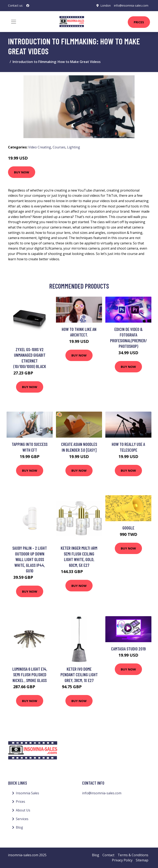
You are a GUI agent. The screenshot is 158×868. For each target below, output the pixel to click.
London (106, 5)
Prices (139, 22)
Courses (59, 147)
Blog (19, 827)
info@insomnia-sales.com (131, 5)
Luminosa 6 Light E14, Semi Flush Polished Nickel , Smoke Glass (30, 675)
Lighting (74, 147)
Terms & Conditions (133, 855)
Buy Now (22, 172)
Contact (108, 855)
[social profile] (28, 6)
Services (22, 819)
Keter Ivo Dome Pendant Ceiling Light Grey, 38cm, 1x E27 (79, 675)
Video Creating (40, 147)
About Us (23, 810)
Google (128, 528)
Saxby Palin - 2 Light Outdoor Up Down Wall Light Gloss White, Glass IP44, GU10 (30, 559)
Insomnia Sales (27, 793)
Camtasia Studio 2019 (128, 649)
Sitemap (142, 860)
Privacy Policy (122, 860)
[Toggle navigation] (14, 22)
